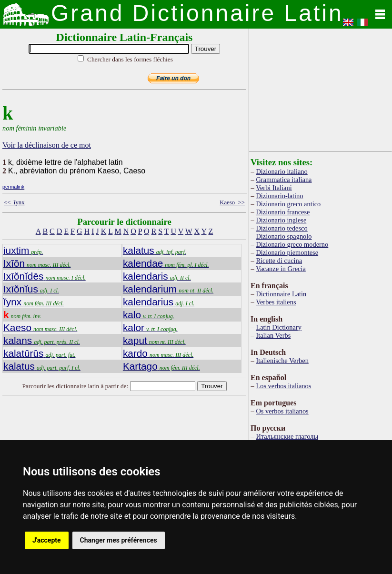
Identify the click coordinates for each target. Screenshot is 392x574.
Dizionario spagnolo (284, 236)
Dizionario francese (283, 212)
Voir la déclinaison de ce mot (47, 145)
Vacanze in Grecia (281, 269)
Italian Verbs (273, 335)
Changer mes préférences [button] (119, 540)
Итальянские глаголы (287, 436)
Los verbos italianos (283, 386)
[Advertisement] (321, 88)
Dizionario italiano (281, 171)
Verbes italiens (276, 302)
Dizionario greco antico (288, 204)
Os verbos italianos (282, 411)
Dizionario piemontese (287, 252)
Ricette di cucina (279, 261)
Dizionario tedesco (281, 228)
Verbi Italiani (274, 188)
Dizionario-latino (279, 196)
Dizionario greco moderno (292, 244)
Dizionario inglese (281, 220)
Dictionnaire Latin (281, 294)
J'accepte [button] (47, 540)
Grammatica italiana (284, 180)
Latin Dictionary (279, 327)
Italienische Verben (282, 361)
